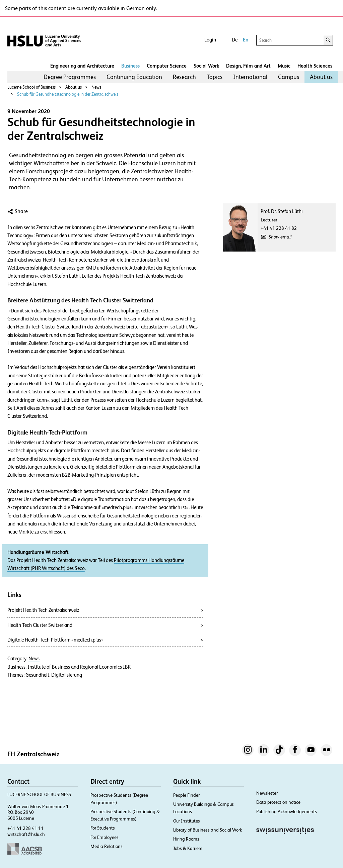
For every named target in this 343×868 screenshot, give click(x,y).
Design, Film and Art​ (248, 66)
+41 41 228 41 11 (25, 828)
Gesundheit (37, 675)
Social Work (206, 66)
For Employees (105, 837)
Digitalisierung (67, 675)
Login (210, 40)
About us (321, 77)
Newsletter (267, 793)
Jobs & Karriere (188, 848)
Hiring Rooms (186, 839)
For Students (103, 828)
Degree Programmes (70, 77)
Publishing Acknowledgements (287, 811)
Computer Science (167, 66)
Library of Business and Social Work (208, 830)
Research (184, 77)
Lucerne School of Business (31, 87)
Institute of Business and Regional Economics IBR (79, 667)
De (235, 40)
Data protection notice (278, 802)
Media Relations (107, 846)
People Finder (186, 795)
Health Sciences (315, 66)
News (96, 87)
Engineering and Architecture (82, 66)
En (246, 40)
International (250, 77)
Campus (289, 77)
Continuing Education (134, 77)
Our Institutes (187, 821)
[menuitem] (70, 77)
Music (284, 66)
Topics (215, 77)
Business (130, 66)
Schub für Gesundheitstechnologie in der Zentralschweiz (68, 94)
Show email (280, 237)
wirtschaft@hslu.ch (26, 834)
